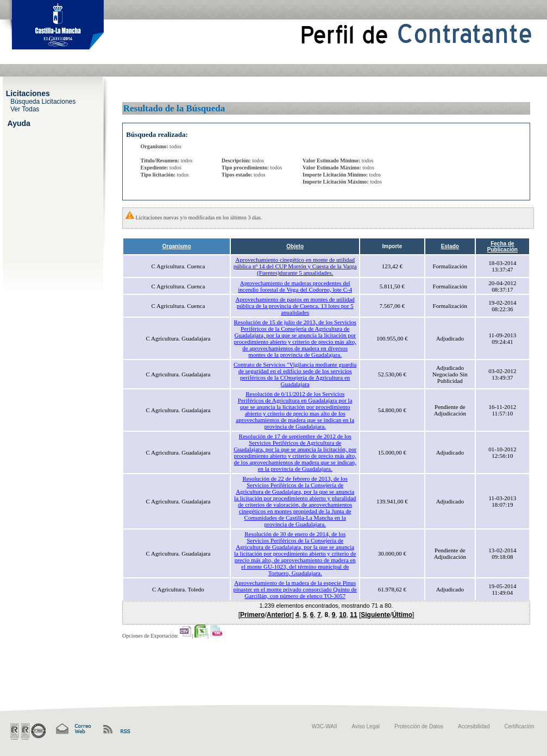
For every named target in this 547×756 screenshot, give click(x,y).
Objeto (295, 246)
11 (353, 615)
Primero (252, 615)
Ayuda (19, 123)
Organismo (177, 246)
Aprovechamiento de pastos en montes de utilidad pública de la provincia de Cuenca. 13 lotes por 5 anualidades (295, 306)
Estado (450, 246)
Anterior (279, 615)
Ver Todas (25, 109)
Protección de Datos (419, 726)
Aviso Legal (366, 726)
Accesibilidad (474, 726)
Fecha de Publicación (502, 247)
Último (402, 615)
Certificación (519, 726)
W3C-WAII (325, 726)
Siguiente (375, 615)
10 (342, 615)
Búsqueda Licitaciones (43, 101)
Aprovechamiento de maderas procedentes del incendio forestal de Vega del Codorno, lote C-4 (295, 286)
